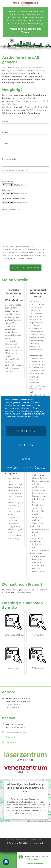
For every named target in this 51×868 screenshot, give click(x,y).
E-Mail (7, 132)
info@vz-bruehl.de (14, 104)
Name (7, 121)
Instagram (11, 742)
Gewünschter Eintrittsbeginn (16, 170)
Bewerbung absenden (26, 268)
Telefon (7, 143)
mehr (26, 459)
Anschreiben (8, 181)
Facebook (11, 737)
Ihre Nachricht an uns (12, 210)
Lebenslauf (8, 190)
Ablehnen (26, 445)
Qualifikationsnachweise (14, 199)
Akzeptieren (26, 431)
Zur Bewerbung (34, 863)
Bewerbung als (9, 159)
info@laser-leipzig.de (16, 732)
